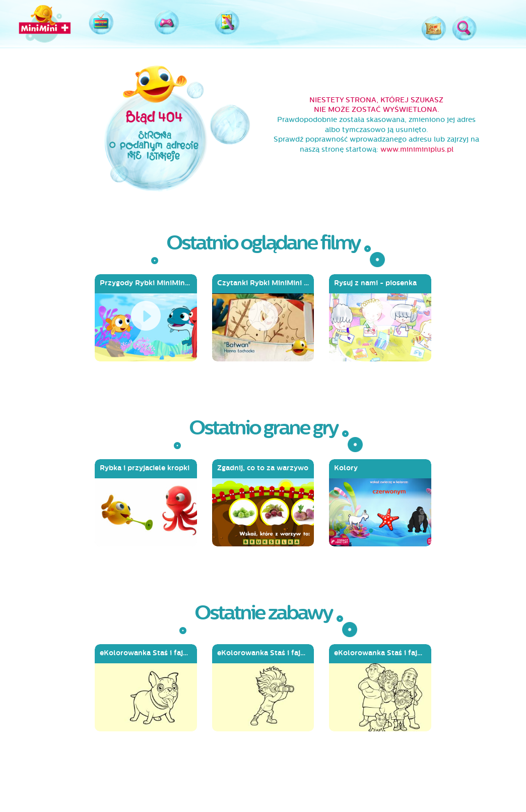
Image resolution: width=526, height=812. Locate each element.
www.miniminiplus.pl (417, 149)
